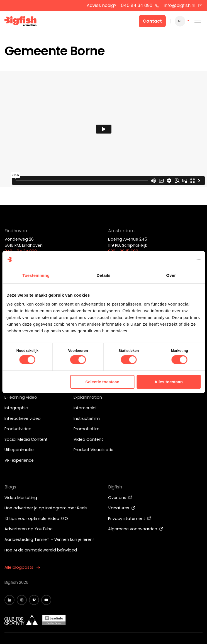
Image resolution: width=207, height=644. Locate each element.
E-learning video (21, 397)
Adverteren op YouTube (29, 529)
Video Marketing (21, 498)
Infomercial (85, 408)
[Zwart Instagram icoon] (22, 600)
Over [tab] (171, 275)
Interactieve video (23, 418)
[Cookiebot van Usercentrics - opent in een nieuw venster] (176, 259)
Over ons (120, 498)
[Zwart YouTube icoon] (46, 600)
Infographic (16, 408)
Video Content (88, 439)
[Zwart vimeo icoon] (34, 600)
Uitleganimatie (19, 450)
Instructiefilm (87, 418)
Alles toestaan (169, 382)
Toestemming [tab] (36, 275)
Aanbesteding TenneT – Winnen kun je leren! (49, 539)
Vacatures (122, 508)
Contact (152, 21)
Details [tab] (104, 275)
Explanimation (88, 397)
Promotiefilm (87, 429)
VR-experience (19, 460)
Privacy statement (130, 519)
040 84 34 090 (140, 5)
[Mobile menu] (198, 21)
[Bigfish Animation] (21, 22)
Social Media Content (26, 439)
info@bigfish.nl (183, 5)
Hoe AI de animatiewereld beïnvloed (41, 550)
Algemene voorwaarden (136, 529)
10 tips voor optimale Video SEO (36, 519)
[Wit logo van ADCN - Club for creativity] (21, 620)
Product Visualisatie (93, 450)
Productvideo (18, 429)
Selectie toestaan (102, 382)
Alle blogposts (22, 567)
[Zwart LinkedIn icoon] (9, 600)
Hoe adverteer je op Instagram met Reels (46, 508)
